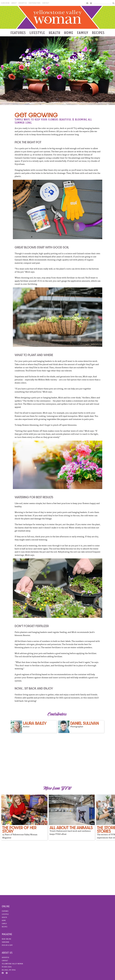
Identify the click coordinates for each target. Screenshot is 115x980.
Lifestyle (37, 33)
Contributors (35, 3)
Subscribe (5, 3)
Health (54, 33)
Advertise (23, 3)
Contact (46, 3)
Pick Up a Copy (7, 945)
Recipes (98, 33)
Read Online (6, 939)
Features (18, 33)
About (14, 3)
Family (83, 33)
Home (69, 33)
